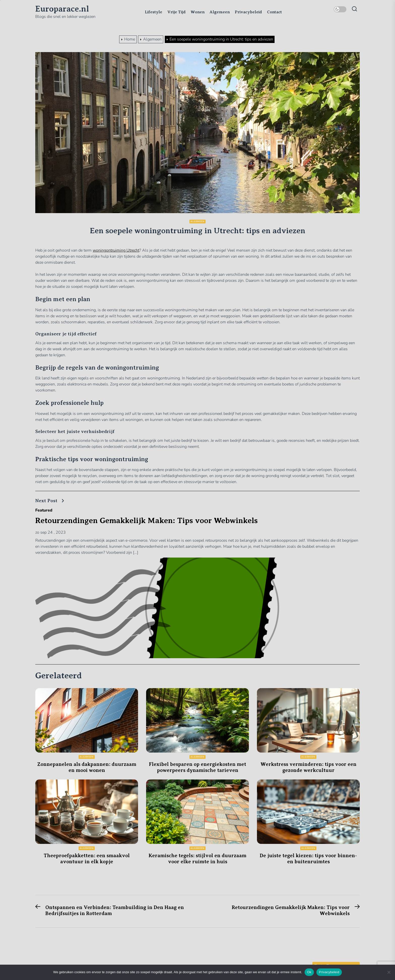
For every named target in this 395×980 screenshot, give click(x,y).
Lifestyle (154, 12)
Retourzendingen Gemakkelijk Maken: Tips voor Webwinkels (146, 520)
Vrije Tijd (176, 12)
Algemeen (220, 12)
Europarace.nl (62, 9)
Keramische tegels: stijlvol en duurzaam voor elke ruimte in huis (197, 859)
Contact (274, 12)
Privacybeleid (248, 12)
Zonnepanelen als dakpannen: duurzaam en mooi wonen (87, 767)
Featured (44, 510)
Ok (309, 972)
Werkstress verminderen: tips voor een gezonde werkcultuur (308, 767)
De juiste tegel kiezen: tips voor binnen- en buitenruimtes (308, 859)
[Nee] (389, 972)
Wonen (198, 12)
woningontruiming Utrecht (116, 250)
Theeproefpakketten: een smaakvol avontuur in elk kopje (87, 859)
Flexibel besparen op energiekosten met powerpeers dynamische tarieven (197, 767)
